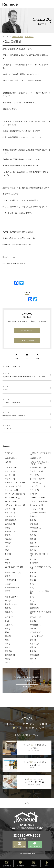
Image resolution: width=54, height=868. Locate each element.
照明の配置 (34, 625)
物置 (7, 629)
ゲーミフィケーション (14, 483)
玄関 (31, 629)
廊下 (7, 591)
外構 (7, 554)
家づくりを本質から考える (40, 567)
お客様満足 (9, 458)
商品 (7, 539)
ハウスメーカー (11, 498)
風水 (7, 662)
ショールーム (10, 490)
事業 (31, 520)
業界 (31, 621)
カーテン (9, 475)
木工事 (8, 617)
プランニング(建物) (37, 501)
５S (31, 662)
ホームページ (35, 505)
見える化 (33, 644)
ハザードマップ (36, 498)
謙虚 (31, 651)
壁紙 (31, 550)
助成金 (32, 531)
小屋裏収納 (9, 580)
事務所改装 (9, 520)
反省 (7, 535)
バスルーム (9, 501)
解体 (7, 647)
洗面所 (8, 625)
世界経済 (33, 516)
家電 (7, 576)
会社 (31, 524)
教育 (7, 608)
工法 (7, 584)
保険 (7, 528)
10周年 (8, 453)
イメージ (9, 471)
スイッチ (33, 490)
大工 (31, 559)
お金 (7, 462)
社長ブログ (29, 37)
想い (7, 600)
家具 (31, 572)
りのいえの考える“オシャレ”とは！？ (40, 463)
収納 (31, 535)
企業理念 (9, 524)
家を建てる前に (11, 572)
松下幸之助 (34, 617)
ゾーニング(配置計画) (14, 494)
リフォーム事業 (36, 513)
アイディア (9, 468)
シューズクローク (37, 486)
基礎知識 (33, 546)
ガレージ (33, 475)
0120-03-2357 (27, 330)
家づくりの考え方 (12, 567)
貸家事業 (9, 655)
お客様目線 (34, 458)
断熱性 (8, 612)
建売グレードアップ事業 (39, 591)
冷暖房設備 (34, 528)
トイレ (32, 494)
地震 (7, 546)
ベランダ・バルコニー (14, 505)
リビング (9, 513)
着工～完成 (34, 632)
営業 (31, 539)
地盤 (31, 543)
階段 (7, 659)
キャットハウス (36, 479)
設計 (31, 647)
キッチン (9, 479)
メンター (9, 509)
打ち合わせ (9, 604)
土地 (7, 543)
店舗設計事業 (18, 37)
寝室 (31, 576)
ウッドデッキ (35, 471)
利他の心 (9, 531)
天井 (7, 563)
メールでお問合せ (27, 341)
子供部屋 (33, 563)
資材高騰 (33, 655)
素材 (31, 640)
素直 (7, 644)
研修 (7, 636)
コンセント (34, 483)
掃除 (31, 604)
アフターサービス (37, 468)
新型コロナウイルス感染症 (40, 612)
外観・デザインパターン (39, 554)
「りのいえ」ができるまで (40, 453)
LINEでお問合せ (35, 846)
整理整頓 (33, 608)
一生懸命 (9, 516)
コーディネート (11, 486)
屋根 (31, 580)
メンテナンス (35, 509)
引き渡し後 (9, 597)
